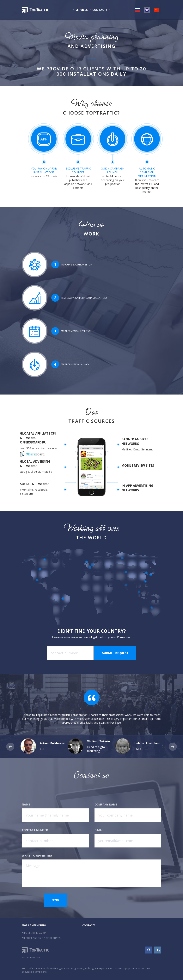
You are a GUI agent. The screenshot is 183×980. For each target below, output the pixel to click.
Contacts (100, 10)
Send (55, 900)
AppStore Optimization (34, 933)
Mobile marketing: (34, 925)
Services (82, 10)
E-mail (99, 830)
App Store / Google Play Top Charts (41, 938)
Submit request (115, 653)
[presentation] (124, 901)
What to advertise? (37, 855)
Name (26, 804)
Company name (106, 804)
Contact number (35, 830)
